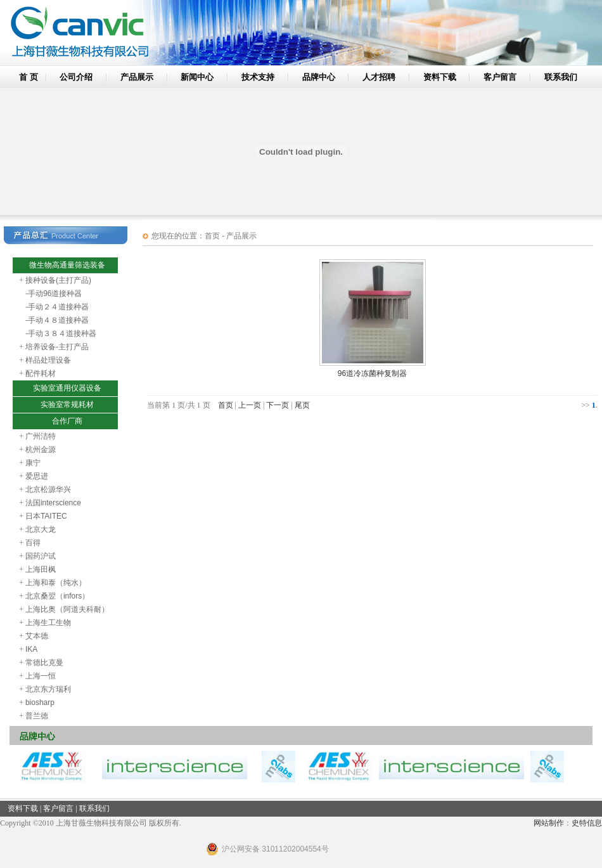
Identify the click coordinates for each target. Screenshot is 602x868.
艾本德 (37, 636)
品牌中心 (319, 77)
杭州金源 (41, 450)
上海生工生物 (48, 623)
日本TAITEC (46, 516)
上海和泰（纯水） (56, 583)
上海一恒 (41, 676)
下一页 (278, 405)
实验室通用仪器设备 (67, 388)
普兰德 (37, 716)
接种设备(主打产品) (58, 280)
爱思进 (37, 476)
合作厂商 (67, 421)
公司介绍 (76, 77)
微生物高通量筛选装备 (67, 265)
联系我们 (561, 77)
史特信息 (587, 823)
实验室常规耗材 (67, 405)
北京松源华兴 (48, 489)
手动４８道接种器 (58, 320)
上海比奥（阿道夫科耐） (67, 609)
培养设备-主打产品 (57, 347)
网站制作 (549, 823)
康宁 (33, 463)
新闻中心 (197, 77)
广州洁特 (41, 436)
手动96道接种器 (55, 294)
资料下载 (440, 77)
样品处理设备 (48, 360)
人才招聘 (379, 77)
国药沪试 (41, 556)
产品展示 (137, 77)
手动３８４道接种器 (62, 334)
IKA (31, 649)
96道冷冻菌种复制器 (372, 373)
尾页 (302, 405)
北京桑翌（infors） (57, 596)
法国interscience (53, 503)
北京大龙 (41, 529)
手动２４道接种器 (58, 307)
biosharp (40, 703)
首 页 (28, 77)
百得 (33, 543)
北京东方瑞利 (48, 689)
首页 (226, 405)
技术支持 (258, 77)
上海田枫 (41, 569)
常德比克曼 (44, 663)
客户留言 (500, 77)
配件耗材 (41, 373)
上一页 (250, 405)
